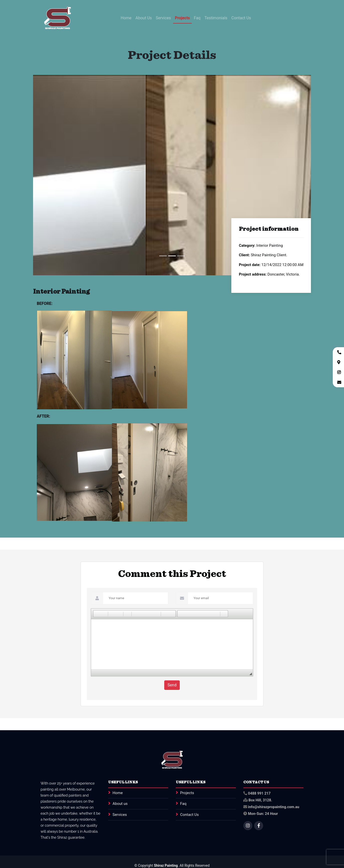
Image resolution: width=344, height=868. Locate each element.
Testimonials (216, 18)
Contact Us (241, 18)
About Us (144, 18)
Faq (197, 18)
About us (120, 804)
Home (126, 18)
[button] (97, 614)
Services (163, 18)
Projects (183, 18)
